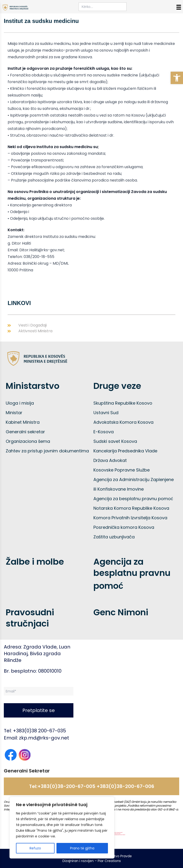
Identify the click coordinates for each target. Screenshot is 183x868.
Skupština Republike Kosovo (123, 403)
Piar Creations (109, 861)
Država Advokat (110, 460)
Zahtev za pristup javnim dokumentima (47, 451)
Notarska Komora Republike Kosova (131, 508)
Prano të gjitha (82, 848)
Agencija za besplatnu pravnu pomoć (133, 499)
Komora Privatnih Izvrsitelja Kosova (130, 518)
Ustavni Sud (106, 413)
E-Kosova (104, 432)
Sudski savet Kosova (115, 441)
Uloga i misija (20, 403)
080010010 (50, 671)
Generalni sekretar (25, 432)
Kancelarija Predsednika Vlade (125, 451)
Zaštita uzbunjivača (114, 537)
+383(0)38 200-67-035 (39, 731)
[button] (177, 78)
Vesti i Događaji (33, 325)
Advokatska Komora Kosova (123, 422)
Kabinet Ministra (23, 422)
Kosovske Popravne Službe (122, 470)
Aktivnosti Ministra (35, 331)
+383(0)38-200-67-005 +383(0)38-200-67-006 (96, 786)
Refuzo (35, 848)
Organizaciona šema (28, 441)
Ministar (14, 413)
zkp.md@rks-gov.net (44, 738)
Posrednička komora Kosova (124, 527)
